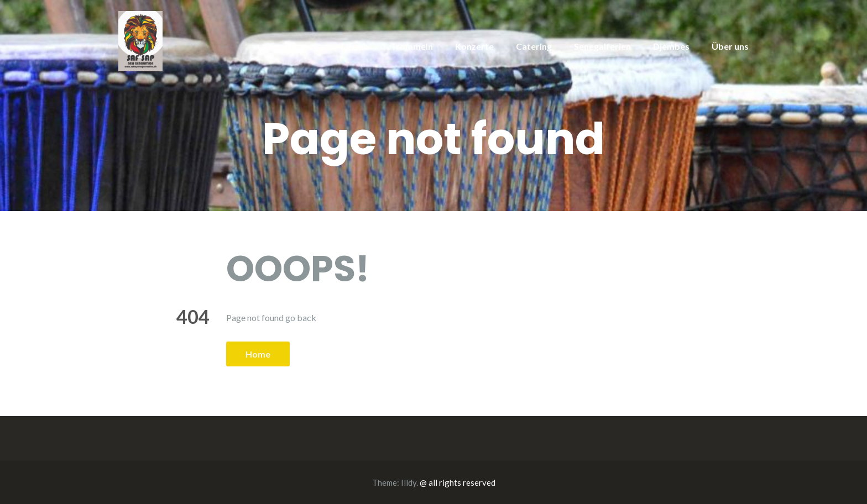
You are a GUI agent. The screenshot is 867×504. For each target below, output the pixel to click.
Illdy (409, 482)
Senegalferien (602, 46)
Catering (534, 46)
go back (301, 317)
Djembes (671, 46)
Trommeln (412, 46)
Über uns (730, 46)
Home (258, 354)
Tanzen (354, 46)
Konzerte (474, 46)
